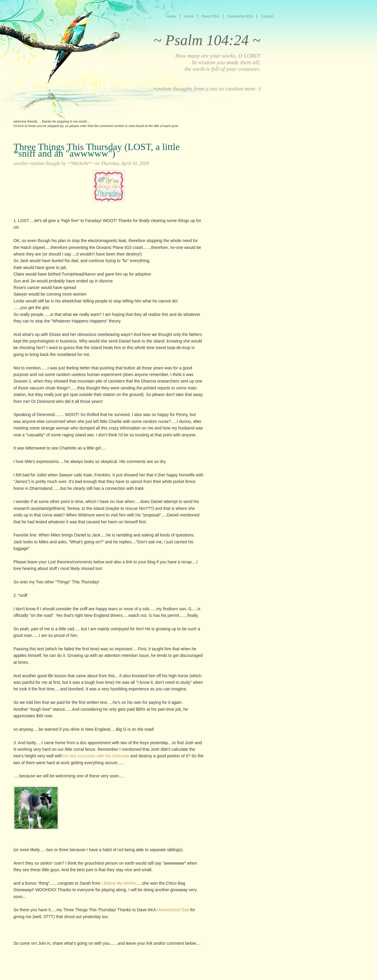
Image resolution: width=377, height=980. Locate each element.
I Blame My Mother (119, 883)
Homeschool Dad (173, 910)
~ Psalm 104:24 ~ (207, 40)
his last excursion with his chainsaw (96, 756)
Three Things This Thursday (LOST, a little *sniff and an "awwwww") (97, 150)
